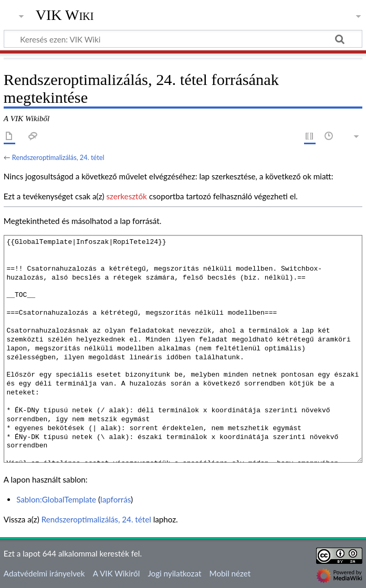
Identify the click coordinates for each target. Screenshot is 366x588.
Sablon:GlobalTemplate (56, 499)
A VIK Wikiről (116, 573)
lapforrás (116, 499)
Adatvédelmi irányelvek (44, 573)
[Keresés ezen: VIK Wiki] (183, 39)
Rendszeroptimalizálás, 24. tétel (58, 157)
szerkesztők (126, 196)
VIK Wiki (65, 15)
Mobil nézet (230, 573)
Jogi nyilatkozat (174, 573)
